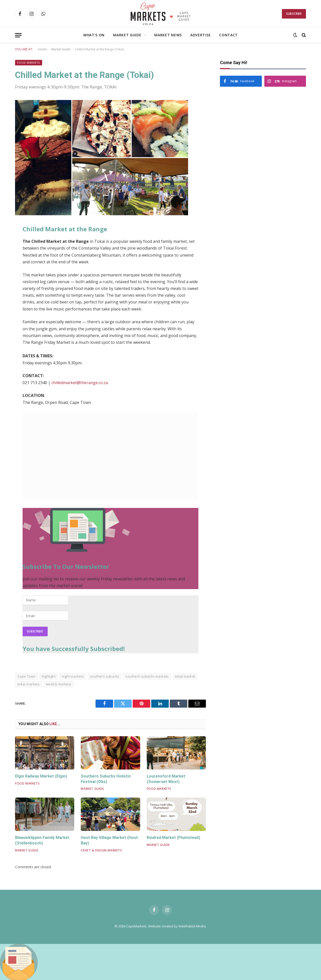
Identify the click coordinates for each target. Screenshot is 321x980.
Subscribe (294, 14)
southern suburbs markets (147, 676)
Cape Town (27, 676)
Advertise (200, 35)
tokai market (185, 676)
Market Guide (127, 35)
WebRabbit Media (192, 926)
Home (43, 49)
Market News (168, 35)
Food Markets (29, 63)
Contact (228, 35)
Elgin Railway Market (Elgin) (41, 776)
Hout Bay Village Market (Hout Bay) (109, 840)
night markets (73, 676)
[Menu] (18, 35)
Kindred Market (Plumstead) (173, 838)
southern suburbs (105, 676)
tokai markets (29, 684)
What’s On (94, 35)
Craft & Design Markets (101, 850)
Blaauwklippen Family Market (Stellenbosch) (42, 840)
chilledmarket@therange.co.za (80, 383)
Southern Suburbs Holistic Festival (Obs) (106, 779)
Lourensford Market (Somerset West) (166, 779)
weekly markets (59, 684)
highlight (49, 676)
